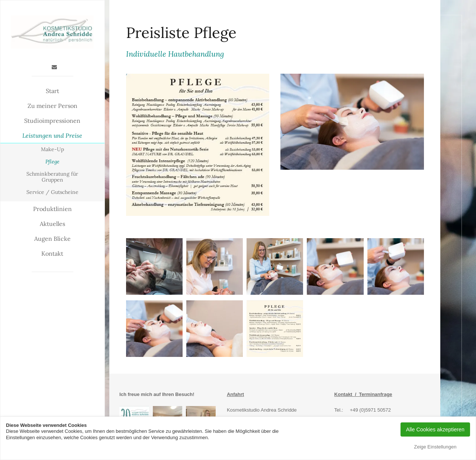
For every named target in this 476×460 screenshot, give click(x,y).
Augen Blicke (52, 239)
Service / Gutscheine (52, 192)
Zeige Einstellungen (435, 447)
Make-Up (52, 149)
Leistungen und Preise (52, 135)
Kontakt (52, 253)
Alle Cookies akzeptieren (435, 429)
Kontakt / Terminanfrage (363, 394)
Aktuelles (52, 224)
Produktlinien (52, 209)
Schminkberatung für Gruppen (52, 177)
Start (52, 91)
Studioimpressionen (52, 121)
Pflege (52, 162)
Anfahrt (235, 394)
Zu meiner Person (52, 106)
